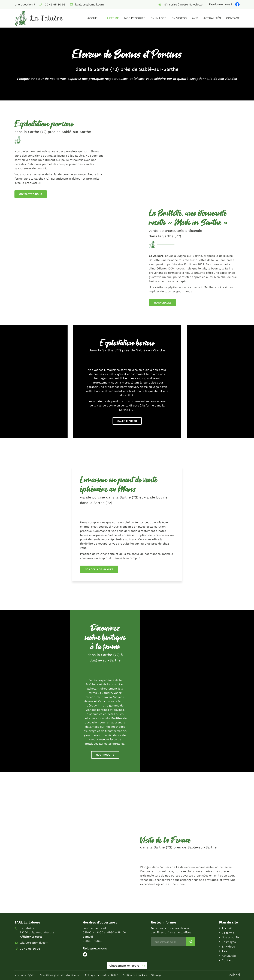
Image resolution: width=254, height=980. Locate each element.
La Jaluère (156, 256)
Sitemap (156, 975)
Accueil (93, 18)
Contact (233, 18)
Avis (195, 18)
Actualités (212, 18)
